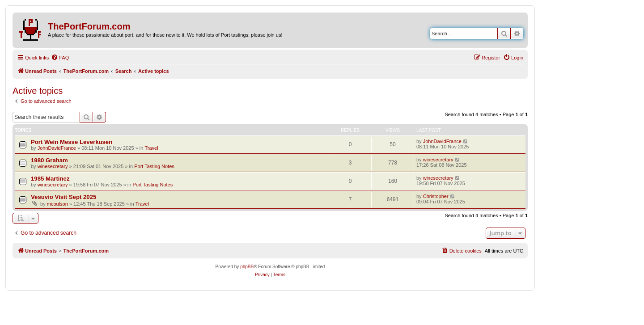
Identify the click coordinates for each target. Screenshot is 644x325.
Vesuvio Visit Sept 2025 (64, 197)
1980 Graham (49, 160)
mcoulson (57, 204)
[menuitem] (60, 58)
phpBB (247, 267)
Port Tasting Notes (154, 166)
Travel (151, 148)
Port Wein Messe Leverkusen (72, 142)
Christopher (436, 196)
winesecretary (53, 166)
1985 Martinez (50, 179)
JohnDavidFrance (57, 148)
